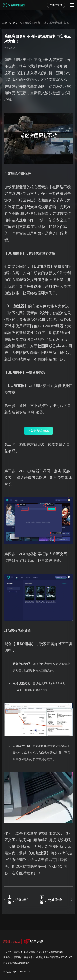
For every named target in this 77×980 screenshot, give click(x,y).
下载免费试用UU (38, 431)
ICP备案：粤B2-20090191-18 (17, 972)
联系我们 (18, 957)
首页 (5, 23)
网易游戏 (8, 957)
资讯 (16, 23)
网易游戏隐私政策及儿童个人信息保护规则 (44, 952)
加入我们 (39, 957)
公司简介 (8, 952)
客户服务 (18, 952)
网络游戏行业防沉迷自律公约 (17, 963)
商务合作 (28, 957)
